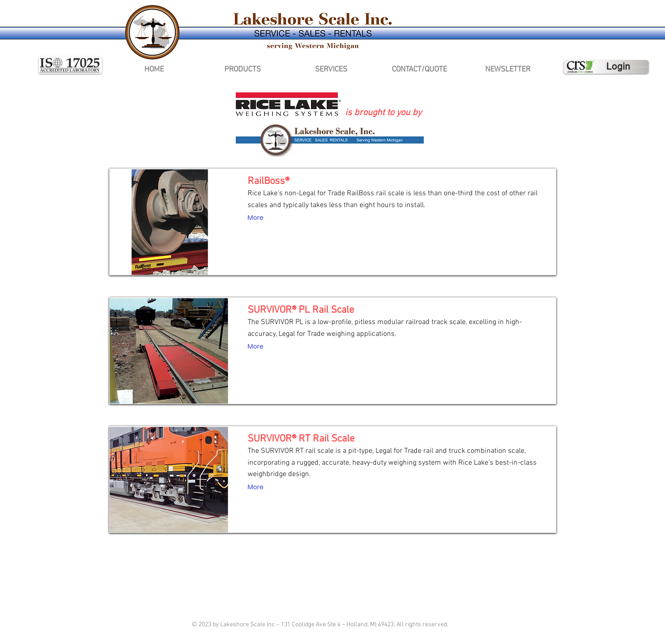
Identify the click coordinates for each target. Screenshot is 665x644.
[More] (256, 218)
